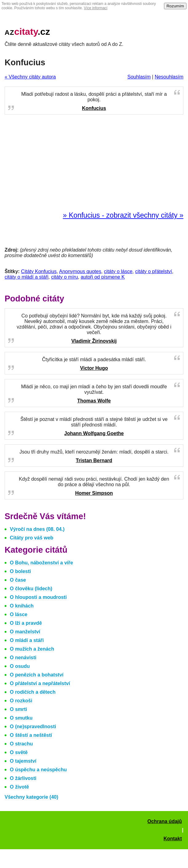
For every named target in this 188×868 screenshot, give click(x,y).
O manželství (25, 632)
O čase (18, 580)
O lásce (19, 614)
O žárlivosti (23, 778)
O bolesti (20, 571)
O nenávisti (23, 658)
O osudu (20, 666)
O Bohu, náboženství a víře (41, 563)
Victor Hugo (94, 368)
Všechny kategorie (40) (31, 797)
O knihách (22, 606)
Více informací (96, 8)
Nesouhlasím (169, 77)
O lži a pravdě (26, 623)
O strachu (21, 744)
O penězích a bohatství (37, 675)
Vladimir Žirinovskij (94, 341)
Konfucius (94, 108)
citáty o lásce (118, 271)
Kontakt (173, 839)
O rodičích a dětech (33, 692)
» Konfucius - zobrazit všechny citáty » (123, 215)
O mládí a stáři (27, 640)
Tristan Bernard (94, 460)
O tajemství (23, 761)
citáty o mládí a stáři (26, 277)
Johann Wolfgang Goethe (94, 433)
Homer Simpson (94, 493)
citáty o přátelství (154, 271)
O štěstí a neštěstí (31, 735)
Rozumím (175, 6)
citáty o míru (64, 277)
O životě (19, 787)
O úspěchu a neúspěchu (38, 770)
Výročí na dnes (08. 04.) (37, 529)
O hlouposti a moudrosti (38, 597)
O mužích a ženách (32, 649)
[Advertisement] (94, 163)
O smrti (18, 709)
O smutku (21, 718)
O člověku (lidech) (31, 589)
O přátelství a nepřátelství (40, 683)
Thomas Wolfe (94, 401)
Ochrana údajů (165, 821)
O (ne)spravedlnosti (33, 727)
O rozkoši (21, 701)
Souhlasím (139, 77)
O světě (19, 752)
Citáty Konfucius (39, 271)
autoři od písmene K (103, 277)
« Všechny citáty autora (30, 77)
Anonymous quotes (80, 271)
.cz (27, 32)
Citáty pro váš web (32, 538)
